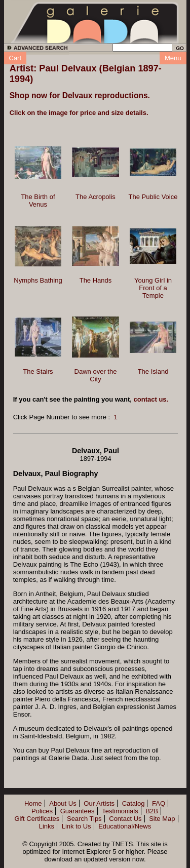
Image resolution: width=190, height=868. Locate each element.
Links (47, 826)
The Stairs (38, 371)
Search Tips (84, 819)
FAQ (159, 803)
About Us (63, 803)
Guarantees (78, 811)
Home (33, 803)
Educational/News (125, 826)
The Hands (96, 280)
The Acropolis (96, 197)
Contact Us (125, 819)
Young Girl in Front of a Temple (153, 288)
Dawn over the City (96, 375)
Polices (42, 811)
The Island (153, 371)
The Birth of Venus (38, 201)
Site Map (162, 819)
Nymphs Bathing (38, 280)
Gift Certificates (37, 819)
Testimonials (120, 811)
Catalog (134, 803)
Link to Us (77, 826)
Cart (15, 58)
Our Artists (99, 803)
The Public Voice (153, 197)
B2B (152, 811)
